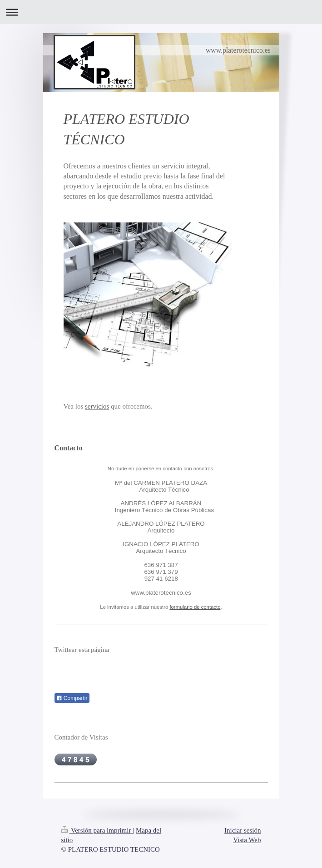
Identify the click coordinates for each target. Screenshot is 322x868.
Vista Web (247, 840)
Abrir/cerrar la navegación (161, 12)
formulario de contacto (195, 607)
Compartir (72, 698)
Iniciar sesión (243, 830)
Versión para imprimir (97, 830)
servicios (97, 406)
